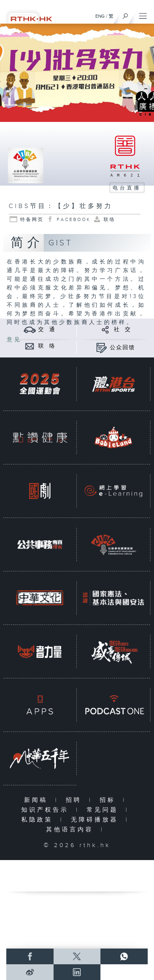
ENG (100, 16)
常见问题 (104, 810)
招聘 (75, 800)
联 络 (47, 346)
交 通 (47, 330)
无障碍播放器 (96, 820)
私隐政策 (39, 820)
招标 (109, 800)
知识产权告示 (47, 810)
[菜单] (143, 14)
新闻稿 (38, 800)
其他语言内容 (71, 830)
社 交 (122, 330)
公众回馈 (122, 348)
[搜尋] (125, 14)
